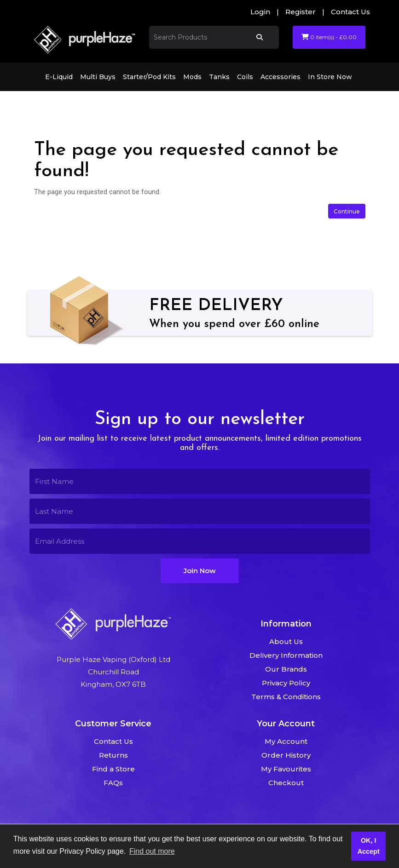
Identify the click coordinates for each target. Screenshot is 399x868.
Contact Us (350, 12)
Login (260, 12)
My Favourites (286, 769)
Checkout (286, 783)
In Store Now (330, 77)
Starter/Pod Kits (149, 77)
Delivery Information (286, 655)
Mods (192, 77)
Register (301, 12)
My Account (286, 741)
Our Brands (286, 669)
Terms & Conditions (286, 697)
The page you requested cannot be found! (146, 104)
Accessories (280, 77)
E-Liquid (59, 77)
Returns (113, 755)
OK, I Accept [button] (369, 846)
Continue (347, 211)
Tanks (219, 77)
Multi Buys (98, 77)
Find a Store (113, 769)
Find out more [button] (152, 851)
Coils (245, 77)
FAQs (113, 783)
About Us (286, 641)
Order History (286, 755)
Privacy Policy (286, 683)
